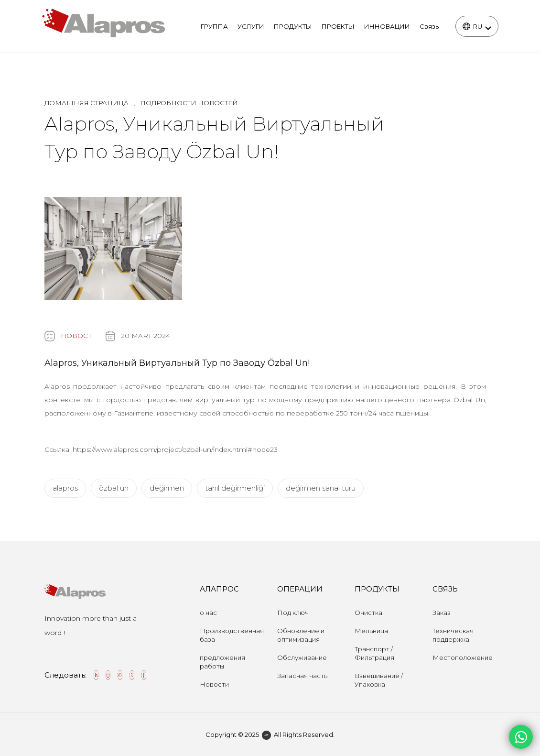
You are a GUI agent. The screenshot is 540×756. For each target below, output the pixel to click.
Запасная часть (302, 676)
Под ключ (293, 613)
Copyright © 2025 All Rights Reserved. (270, 734)
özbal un (114, 488)
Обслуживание (302, 657)
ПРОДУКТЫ (293, 26)
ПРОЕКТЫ (338, 26)
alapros (65, 488)
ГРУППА (214, 26)
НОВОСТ (76, 336)
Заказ (442, 613)
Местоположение (463, 657)
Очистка (368, 613)
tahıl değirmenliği (235, 488)
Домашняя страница (86, 103)
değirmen (167, 488)
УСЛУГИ (251, 26)
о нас (208, 613)
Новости (214, 684)
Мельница (371, 631)
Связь (429, 26)
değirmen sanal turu (321, 488)
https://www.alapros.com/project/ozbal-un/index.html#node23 (175, 449)
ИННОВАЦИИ (387, 26)
